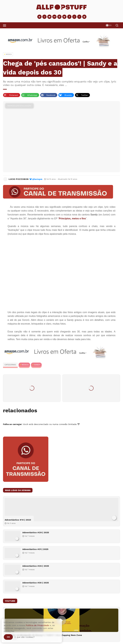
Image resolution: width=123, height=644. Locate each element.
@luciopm (37, 179)
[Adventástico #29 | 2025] (13, 536)
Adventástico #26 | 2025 (36, 566)
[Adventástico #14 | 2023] (61, 510)
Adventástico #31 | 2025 (35, 549)
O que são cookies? (24, 637)
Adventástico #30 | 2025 (36, 583)
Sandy (37, 365)
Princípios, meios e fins (72, 219)
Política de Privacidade (37, 625)
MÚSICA (25, 365)
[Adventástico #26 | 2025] (13, 570)
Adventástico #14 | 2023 (18, 520)
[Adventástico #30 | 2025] (13, 586)
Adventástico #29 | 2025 (36, 532)
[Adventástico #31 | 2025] (13, 553)
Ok (8, 637)
